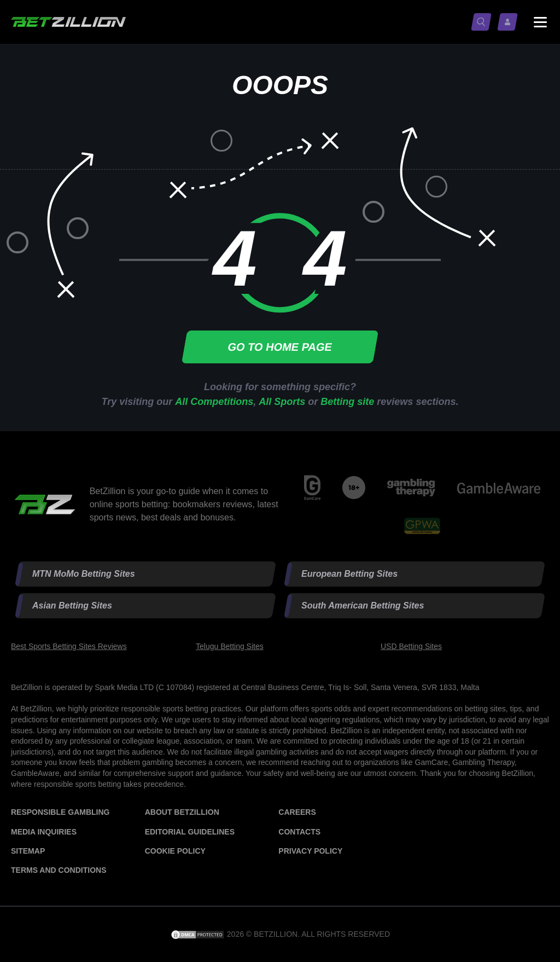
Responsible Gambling (60, 812)
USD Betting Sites (411, 646)
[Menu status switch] (540, 22)
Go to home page (280, 347)
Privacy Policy (310, 851)
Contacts (299, 832)
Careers (297, 812)
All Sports (282, 402)
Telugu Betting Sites (230, 646)
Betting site (347, 402)
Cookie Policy (175, 851)
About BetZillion (182, 812)
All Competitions (214, 402)
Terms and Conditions (59, 870)
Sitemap (28, 851)
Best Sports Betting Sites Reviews (69, 646)
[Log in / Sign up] (510, 22)
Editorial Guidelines (190, 832)
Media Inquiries (44, 832)
